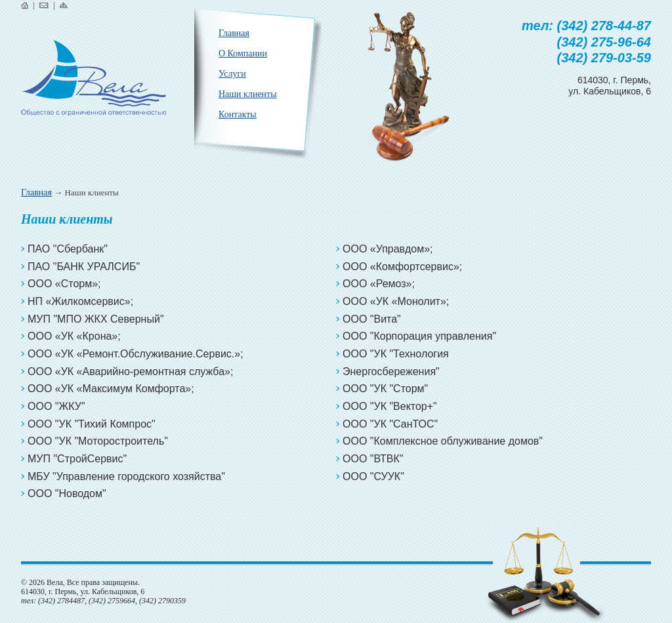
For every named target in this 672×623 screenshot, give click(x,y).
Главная (36, 192)
